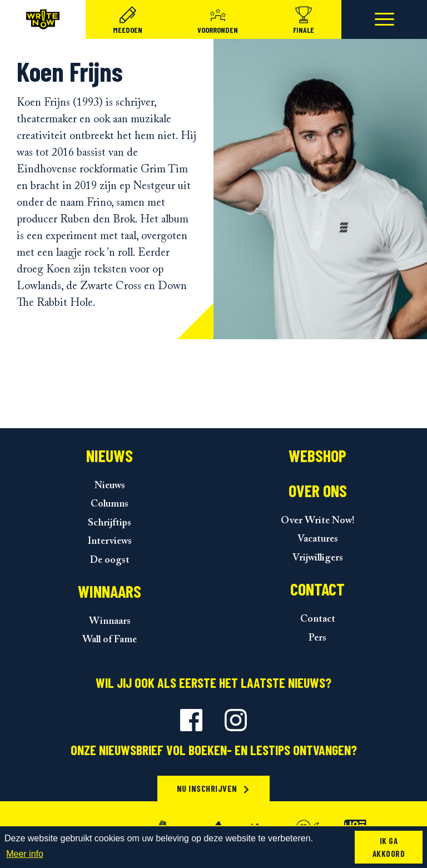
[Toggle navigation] (384, 19)
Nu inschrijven (214, 788)
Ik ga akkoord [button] (389, 847)
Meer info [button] (25, 854)
